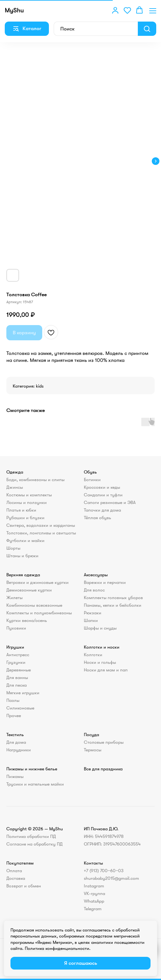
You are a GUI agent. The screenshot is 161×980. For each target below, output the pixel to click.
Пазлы (13, 700)
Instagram (94, 886)
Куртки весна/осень (27, 620)
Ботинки (92, 480)
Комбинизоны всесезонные (34, 605)
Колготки (93, 655)
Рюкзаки (93, 613)
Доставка (16, 878)
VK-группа (94, 893)
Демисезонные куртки (29, 590)
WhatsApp (94, 901)
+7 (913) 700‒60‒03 (104, 871)
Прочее (14, 715)
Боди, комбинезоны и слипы (35, 480)
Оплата (14, 871)
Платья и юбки (21, 510)
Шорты (13, 548)
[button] (115, 10)
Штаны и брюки (22, 556)
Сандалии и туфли (103, 495)
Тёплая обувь (97, 518)
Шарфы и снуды (100, 628)
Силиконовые (20, 708)
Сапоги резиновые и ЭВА (110, 502)
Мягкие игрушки (23, 693)
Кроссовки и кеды (102, 487)
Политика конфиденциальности (57, 948)
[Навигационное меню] (153, 11)
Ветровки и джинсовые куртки (37, 582)
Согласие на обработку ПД (34, 844)
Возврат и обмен (24, 886)
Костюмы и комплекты (29, 495)
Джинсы (15, 487)
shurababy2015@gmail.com (111, 878)
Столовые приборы (104, 742)
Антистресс (18, 655)
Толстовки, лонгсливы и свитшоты (41, 533)
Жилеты (14, 598)
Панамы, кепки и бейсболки (113, 605)
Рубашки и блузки (25, 518)
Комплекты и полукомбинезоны (39, 613)
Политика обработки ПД (31, 836)
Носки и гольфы (100, 662)
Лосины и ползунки (27, 502)
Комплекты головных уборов (113, 598)
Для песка (17, 685)
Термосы (93, 750)
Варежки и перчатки (105, 582)
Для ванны (17, 677)
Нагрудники (19, 750)
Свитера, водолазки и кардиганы (41, 525)
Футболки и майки (25, 540)
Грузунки (16, 662)
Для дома (16, 742)
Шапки (91, 620)
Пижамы (15, 776)
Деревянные (19, 670)
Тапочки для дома (102, 510)
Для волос (94, 590)
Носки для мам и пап (106, 670)
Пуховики (16, 628)
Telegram (93, 909)
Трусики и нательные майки (35, 784)
